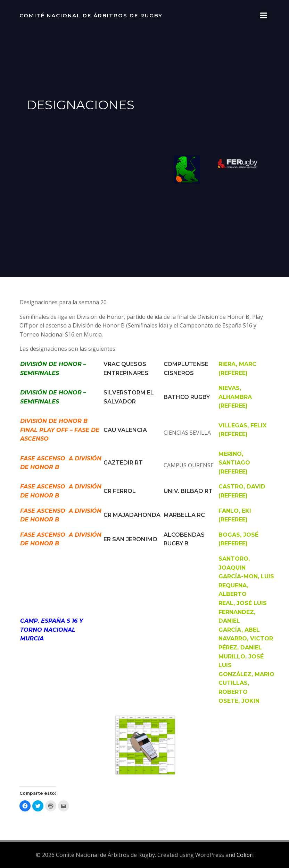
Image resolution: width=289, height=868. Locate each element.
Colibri (245, 855)
